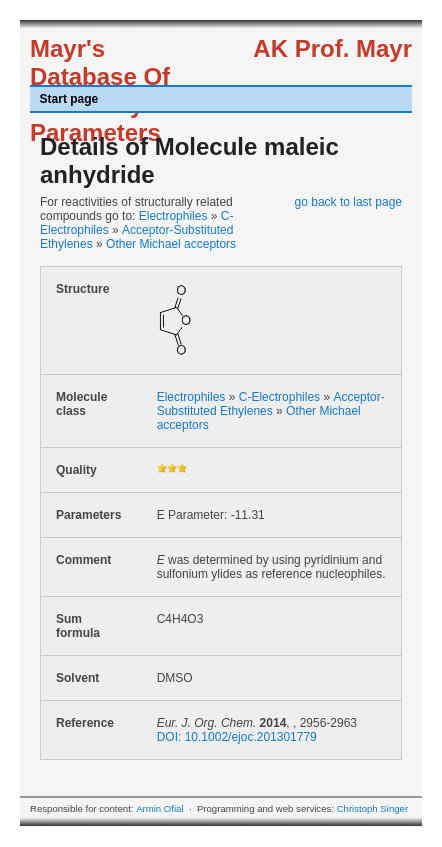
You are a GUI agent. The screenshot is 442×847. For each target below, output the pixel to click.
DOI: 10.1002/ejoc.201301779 (237, 737)
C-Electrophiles (279, 397)
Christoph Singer (372, 808)
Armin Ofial (159, 808)
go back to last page (348, 202)
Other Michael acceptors (171, 244)
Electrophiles (173, 216)
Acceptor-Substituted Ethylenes (271, 404)
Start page (69, 99)
